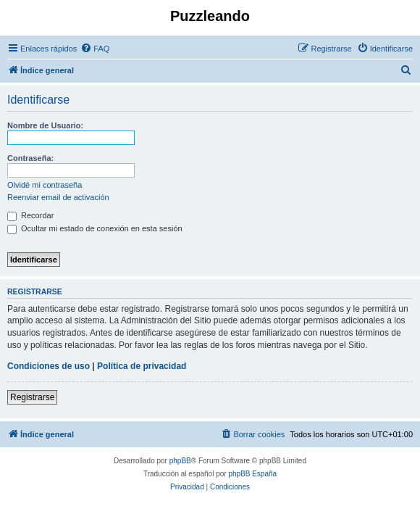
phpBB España (252, 474)
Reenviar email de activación (58, 197)
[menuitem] (95, 49)
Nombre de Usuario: (45, 125)
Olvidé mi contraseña (45, 185)
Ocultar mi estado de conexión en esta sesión (95, 228)
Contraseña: (30, 158)
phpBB (180, 461)
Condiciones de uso (49, 366)
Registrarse (32, 397)
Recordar (30, 215)
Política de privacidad (142, 366)
